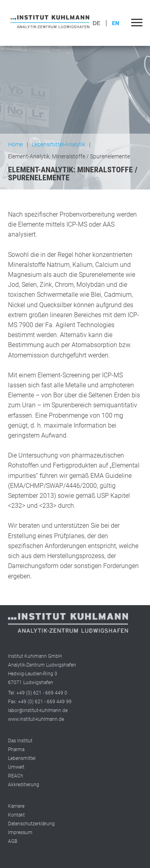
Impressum (20, 832)
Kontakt (16, 815)
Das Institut (20, 741)
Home (15, 144)
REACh (16, 776)
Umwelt (16, 767)
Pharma (16, 750)
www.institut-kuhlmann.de (36, 719)
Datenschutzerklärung (31, 824)
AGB (13, 841)
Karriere (16, 806)
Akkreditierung (24, 785)
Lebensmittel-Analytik (59, 144)
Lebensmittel (22, 758)
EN (116, 23)
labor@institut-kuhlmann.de (38, 710)
